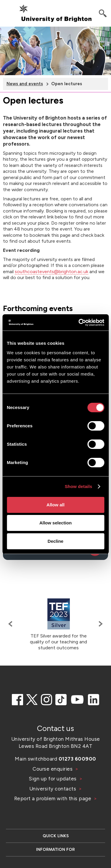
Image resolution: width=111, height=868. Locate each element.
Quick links (56, 836)
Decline (55, 541)
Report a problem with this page (53, 798)
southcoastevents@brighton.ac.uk (52, 272)
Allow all (55, 505)
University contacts (53, 789)
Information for (55, 850)
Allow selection (55, 523)
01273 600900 (77, 759)
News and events (25, 84)
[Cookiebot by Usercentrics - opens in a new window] (79, 323)
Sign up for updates (53, 779)
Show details (79, 486)
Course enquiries (53, 769)
